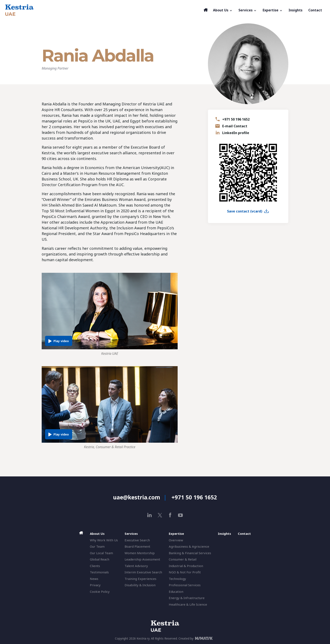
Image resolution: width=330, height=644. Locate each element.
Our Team (97, 546)
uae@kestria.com (137, 497)
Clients (95, 566)
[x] (160, 515)
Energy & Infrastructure (187, 598)
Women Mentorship (140, 553)
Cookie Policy (100, 592)
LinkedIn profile (236, 133)
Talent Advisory (136, 566)
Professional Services (185, 585)
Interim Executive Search (143, 572)
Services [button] (248, 10)
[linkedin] (150, 515)
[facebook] (170, 515)
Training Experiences (140, 579)
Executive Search (137, 540)
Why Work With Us (104, 540)
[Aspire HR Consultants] (103, 10)
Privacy (95, 585)
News (94, 579)
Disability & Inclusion (140, 585)
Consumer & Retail (183, 559)
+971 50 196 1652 (236, 119)
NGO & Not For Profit (185, 572)
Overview (176, 540)
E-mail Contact (235, 126)
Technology (177, 579)
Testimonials (99, 572)
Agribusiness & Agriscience (189, 546)
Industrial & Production (186, 566)
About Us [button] (223, 10)
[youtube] (180, 515)
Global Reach (100, 559)
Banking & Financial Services (190, 553)
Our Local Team (101, 553)
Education (176, 592)
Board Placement (137, 546)
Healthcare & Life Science (188, 604)
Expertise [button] (273, 10)
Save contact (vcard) (245, 211)
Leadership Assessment (142, 559)
